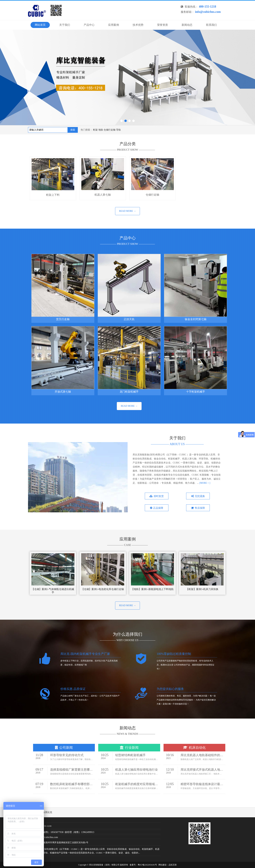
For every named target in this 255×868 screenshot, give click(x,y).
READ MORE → (128, 211)
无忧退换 (198, 496)
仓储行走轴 (110, 130)
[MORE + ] (205, 483)
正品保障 (157, 508)
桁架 (95, 130)
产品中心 (89, 25)
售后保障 (198, 508)
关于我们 (65, 25)
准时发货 (157, 496)
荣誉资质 (163, 25)
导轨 (118, 130)
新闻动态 (187, 25)
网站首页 (40, 25)
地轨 (101, 130)
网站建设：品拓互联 (168, 865)
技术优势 (138, 25)
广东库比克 (46, 812)
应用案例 (114, 25)
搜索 (73, 130)
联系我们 (211, 25)
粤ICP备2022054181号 (147, 865)
